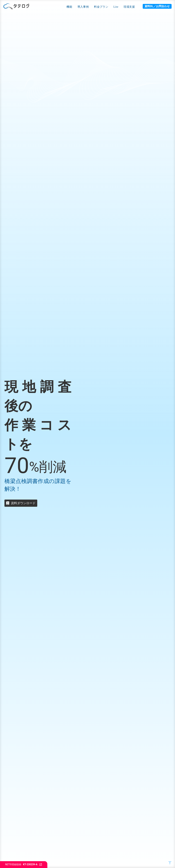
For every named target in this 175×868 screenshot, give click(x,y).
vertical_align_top (170, 863)
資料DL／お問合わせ (157, 6)
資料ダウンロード (23, 503)
